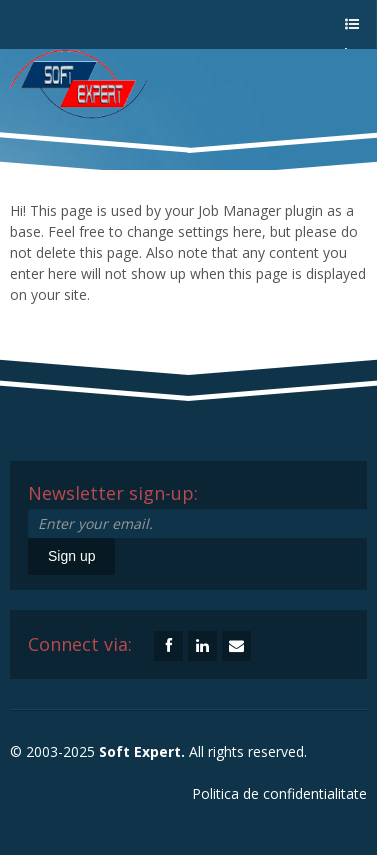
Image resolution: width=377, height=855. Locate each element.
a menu (351, 33)
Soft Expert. (142, 751)
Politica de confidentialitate (279, 793)
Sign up (71, 556)
